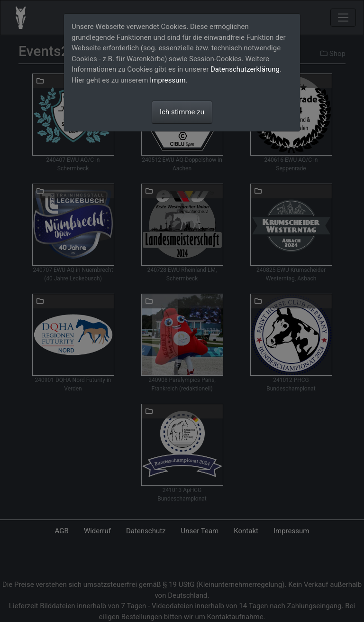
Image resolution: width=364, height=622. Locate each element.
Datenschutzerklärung (245, 69)
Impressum (168, 80)
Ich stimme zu (182, 112)
